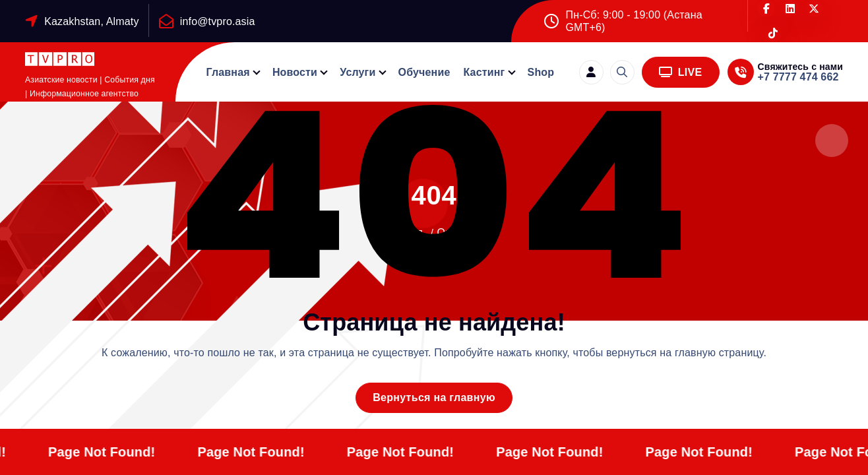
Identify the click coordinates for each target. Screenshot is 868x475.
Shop (541, 72)
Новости (295, 72)
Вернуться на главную (434, 397)
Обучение (424, 72)
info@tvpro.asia (218, 21)
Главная (228, 72)
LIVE (681, 72)
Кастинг (484, 72)
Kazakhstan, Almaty (91, 21)
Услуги (357, 72)
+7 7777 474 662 (798, 77)
